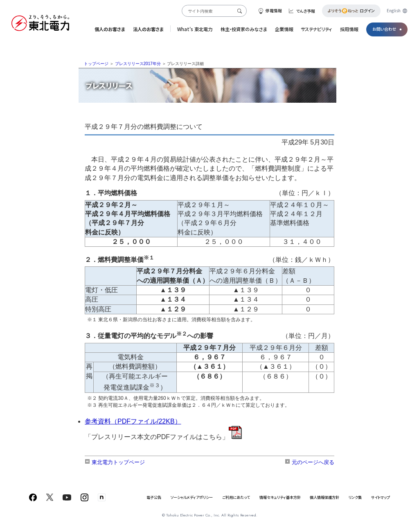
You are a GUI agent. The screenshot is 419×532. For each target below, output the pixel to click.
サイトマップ (381, 497)
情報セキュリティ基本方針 (280, 497)
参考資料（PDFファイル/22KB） (133, 421)
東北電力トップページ (115, 462)
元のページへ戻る (310, 462)
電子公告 (154, 497)
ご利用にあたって (236, 497)
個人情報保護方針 (324, 497)
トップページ (96, 64)
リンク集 (355, 497)
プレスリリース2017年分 (138, 64)
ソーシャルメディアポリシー (192, 497)
